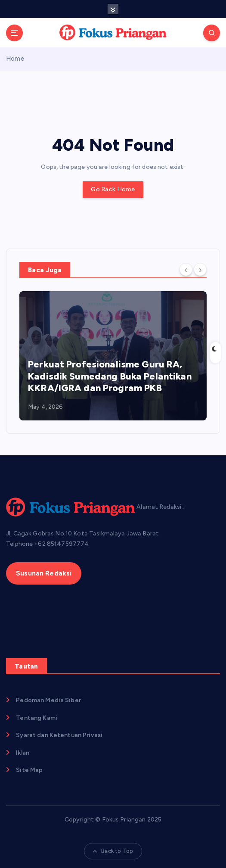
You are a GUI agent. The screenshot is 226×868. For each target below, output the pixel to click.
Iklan (23, 753)
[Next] (200, 269)
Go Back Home (113, 189)
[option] (113, 356)
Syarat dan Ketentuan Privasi (59, 735)
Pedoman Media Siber (48, 700)
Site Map (29, 770)
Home (15, 59)
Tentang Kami (37, 718)
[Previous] (186, 269)
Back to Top (113, 851)
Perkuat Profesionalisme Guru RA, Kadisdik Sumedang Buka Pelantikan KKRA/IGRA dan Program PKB (110, 376)
